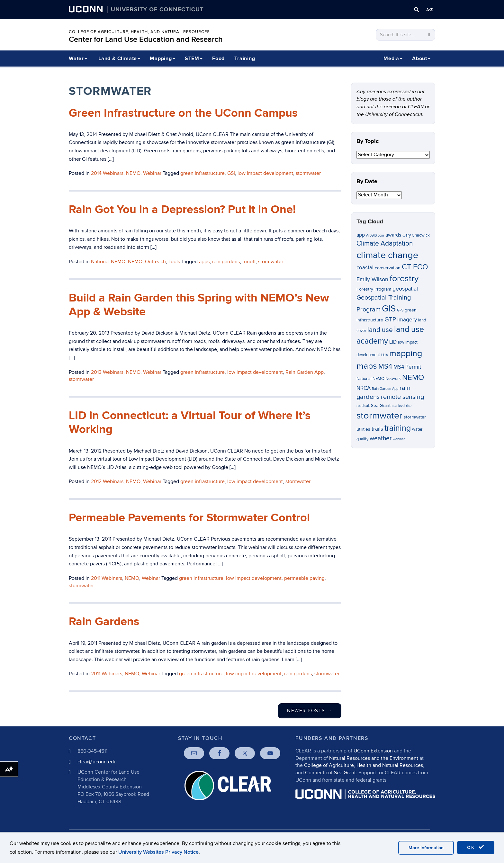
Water (78, 58)
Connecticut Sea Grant (330, 773)
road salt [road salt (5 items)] (363, 406)
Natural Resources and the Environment (374, 758)
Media (393, 58)
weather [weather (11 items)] (381, 439)
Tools (174, 262)
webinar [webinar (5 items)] (399, 439)
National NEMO (108, 262)
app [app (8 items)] (361, 235)
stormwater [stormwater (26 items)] (379, 416)
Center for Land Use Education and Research (146, 39)
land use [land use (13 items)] (380, 330)
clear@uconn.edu (97, 762)
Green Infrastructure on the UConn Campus (183, 113)
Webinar (152, 173)
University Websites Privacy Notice (158, 852)
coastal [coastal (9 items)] (365, 268)
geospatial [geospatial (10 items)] (405, 289)
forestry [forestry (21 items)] (404, 279)
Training (245, 58)
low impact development (265, 173)
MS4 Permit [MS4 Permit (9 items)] (407, 367)
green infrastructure (203, 173)
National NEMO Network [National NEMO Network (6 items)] (379, 379)
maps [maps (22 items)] (367, 366)
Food (218, 58)
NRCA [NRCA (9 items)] (364, 388)
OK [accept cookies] (476, 847)
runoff (249, 262)
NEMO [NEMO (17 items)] (413, 378)
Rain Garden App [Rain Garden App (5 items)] (385, 389)
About (421, 58)
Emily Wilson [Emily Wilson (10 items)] (372, 279)
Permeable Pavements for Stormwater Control (189, 518)
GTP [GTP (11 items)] (390, 320)
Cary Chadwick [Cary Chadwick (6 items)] (416, 235)
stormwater (308, 173)
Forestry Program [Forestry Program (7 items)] (374, 289)
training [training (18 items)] (398, 428)
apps (204, 262)
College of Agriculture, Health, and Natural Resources (139, 32)
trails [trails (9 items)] (377, 429)
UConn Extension (373, 751)
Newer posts (310, 711)
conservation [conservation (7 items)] (388, 268)
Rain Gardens (104, 622)
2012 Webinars (107, 481)
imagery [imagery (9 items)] (407, 320)
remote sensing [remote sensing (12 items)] (402, 397)
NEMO (133, 173)
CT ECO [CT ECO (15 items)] (415, 267)
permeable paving (304, 578)
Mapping (162, 58)
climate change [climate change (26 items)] (387, 255)
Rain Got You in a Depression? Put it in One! (182, 210)
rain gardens (226, 262)
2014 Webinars (107, 173)
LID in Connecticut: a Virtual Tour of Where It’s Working (190, 423)
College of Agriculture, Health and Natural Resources (364, 765)
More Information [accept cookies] (426, 848)
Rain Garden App (305, 372)
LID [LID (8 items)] (393, 342)
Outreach (155, 262)
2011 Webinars (107, 578)
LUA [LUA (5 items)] (385, 355)
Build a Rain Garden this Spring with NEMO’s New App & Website (199, 305)
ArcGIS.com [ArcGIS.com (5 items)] (375, 235)
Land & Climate (119, 58)
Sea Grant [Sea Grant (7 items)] (381, 405)
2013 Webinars (107, 372)
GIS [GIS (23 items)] (389, 309)
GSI (231, 173)
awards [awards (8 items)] (393, 235)
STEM (194, 58)
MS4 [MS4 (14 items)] (385, 366)
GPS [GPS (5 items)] (400, 310)
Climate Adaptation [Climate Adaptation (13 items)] (385, 243)
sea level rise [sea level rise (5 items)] (402, 406)
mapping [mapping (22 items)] (406, 353)
